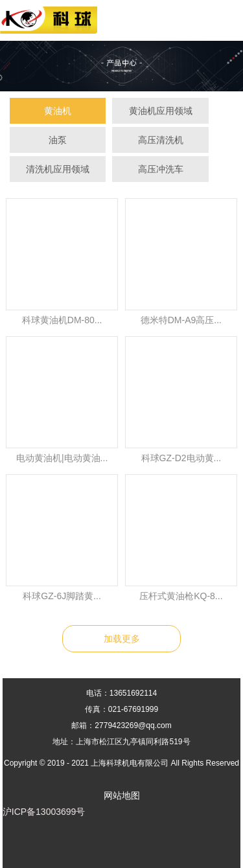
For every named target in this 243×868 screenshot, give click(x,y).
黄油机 (58, 111)
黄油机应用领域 (161, 111)
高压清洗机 (161, 140)
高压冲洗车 (161, 169)
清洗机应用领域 (58, 169)
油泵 (58, 140)
